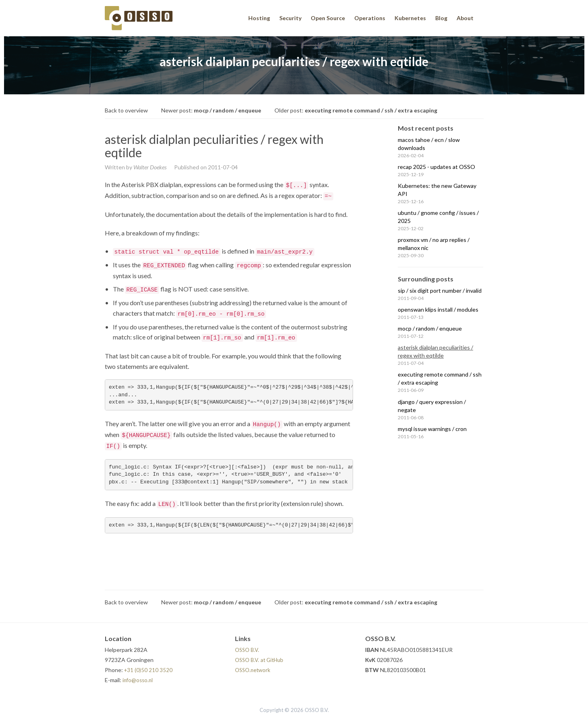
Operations (370, 18)
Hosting (259, 18)
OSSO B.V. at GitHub (259, 660)
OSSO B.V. (247, 650)
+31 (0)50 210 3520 (148, 670)
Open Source (328, 18)
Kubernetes (410, 18)
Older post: (356, 110)
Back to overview (126, 110)
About (465, 18)
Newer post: (211, 110)
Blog (441, 18)
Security (290, 18)
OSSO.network (253, 670)
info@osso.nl (138, 680)
